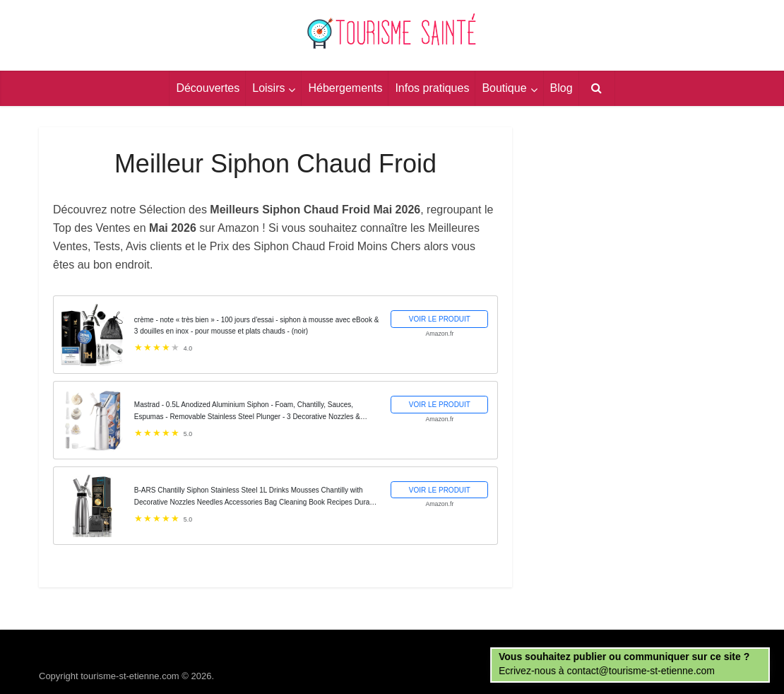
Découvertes (208, 88)
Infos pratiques (432, 88)
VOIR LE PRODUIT (440, 319)
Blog (562, 88)
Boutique (504, 88)
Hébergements (345, 88)
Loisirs (268, 88)
